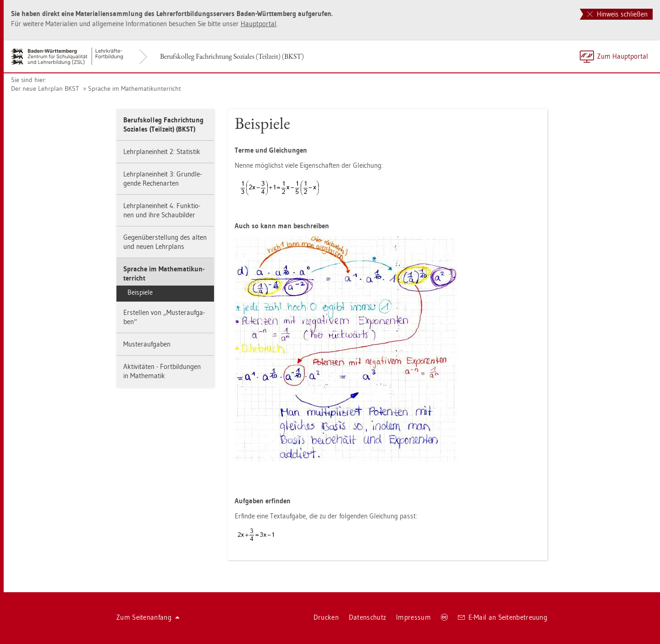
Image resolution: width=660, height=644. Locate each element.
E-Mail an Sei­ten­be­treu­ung (503, 617)
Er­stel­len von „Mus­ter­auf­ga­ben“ (164, 317)
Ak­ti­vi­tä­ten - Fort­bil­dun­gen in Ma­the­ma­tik (162, 371)
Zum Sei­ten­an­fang (148, 617)
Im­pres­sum (413, 617)
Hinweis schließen (617, 14)
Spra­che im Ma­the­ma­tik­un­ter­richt (135, 88)
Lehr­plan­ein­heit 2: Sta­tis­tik (162, 151)
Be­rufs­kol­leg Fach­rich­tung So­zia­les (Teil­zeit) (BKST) (232, 56)
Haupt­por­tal (258, 24)
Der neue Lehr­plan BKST (45, 88)
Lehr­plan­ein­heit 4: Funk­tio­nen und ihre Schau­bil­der (162, 210)
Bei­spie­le (140, 292)
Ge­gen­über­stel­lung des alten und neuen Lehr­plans (165, 242)
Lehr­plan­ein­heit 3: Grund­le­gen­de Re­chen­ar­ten (162, 179)
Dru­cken (326, 617)
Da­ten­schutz (367, 617)
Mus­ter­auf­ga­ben (147, 344)
